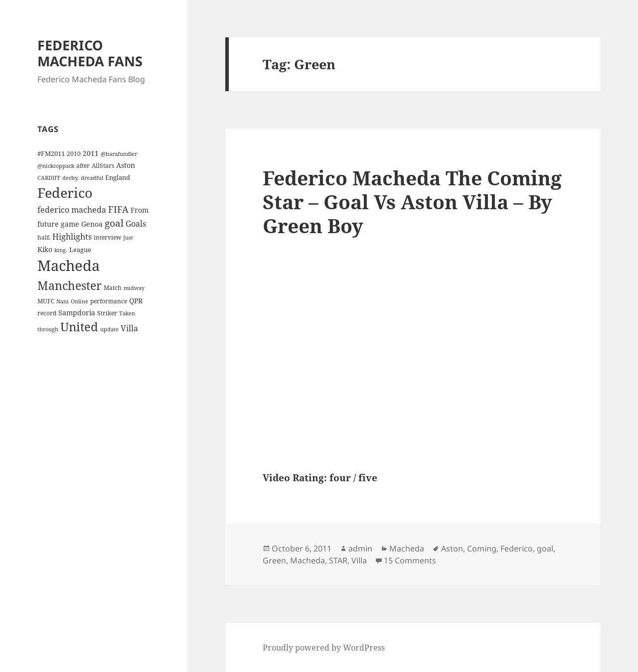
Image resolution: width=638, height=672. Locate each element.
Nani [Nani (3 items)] (63, 301)
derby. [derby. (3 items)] (71, 178)
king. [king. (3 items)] (61, 250)
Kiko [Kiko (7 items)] (45, 249)
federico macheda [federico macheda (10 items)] (72, 210)
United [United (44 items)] (79, 327)
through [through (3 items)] (48, 329)
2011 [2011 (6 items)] (91, 153)
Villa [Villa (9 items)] (129, 328)
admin (360, 548)
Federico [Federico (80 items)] (65, 193)
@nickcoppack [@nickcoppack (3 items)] (56, 166)
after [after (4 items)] (83, 165)
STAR (338, 560)
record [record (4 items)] (47, 313)
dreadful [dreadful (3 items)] (92, 178)
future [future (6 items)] (48, 224)
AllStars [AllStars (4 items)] (103, 165)
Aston (452, 548)
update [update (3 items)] (109, 329)
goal (545, 548)
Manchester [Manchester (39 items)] (70, 285)
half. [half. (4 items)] (44, 237)
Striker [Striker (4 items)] (107, 313)
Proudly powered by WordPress (324, 648)
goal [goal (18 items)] (114, 223)
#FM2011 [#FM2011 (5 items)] (51, 153)
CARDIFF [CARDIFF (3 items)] (49, 178)
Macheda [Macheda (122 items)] (69, 266)
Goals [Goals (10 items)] (136, 224)
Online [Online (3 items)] (80, 301)
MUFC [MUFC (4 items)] (46, 301)
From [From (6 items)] (140, 210)
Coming (482, 548)
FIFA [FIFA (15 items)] (118, 209)
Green (274, 560)
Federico (517, 548)
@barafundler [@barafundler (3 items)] (119, 154)
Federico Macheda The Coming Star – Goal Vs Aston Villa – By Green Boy (412, 202)
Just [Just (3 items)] (128, 238)
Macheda (407, 548)
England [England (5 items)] (118, 177)
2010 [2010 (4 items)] (74, 153)
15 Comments (410, 560)
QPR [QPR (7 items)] (136, 301)
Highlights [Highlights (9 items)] (72, 237)
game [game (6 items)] (70, 224)
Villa (359, 560)
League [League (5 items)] (80, 250)
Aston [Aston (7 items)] (126, 165)
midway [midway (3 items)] (134, 288)
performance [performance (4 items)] (109, 301)
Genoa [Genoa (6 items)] (92, 224)
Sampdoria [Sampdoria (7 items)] (77, 313)
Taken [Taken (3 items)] (127, 313)
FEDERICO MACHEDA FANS (90, 53)
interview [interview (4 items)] (107, 237)
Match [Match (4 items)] (113, 287)
